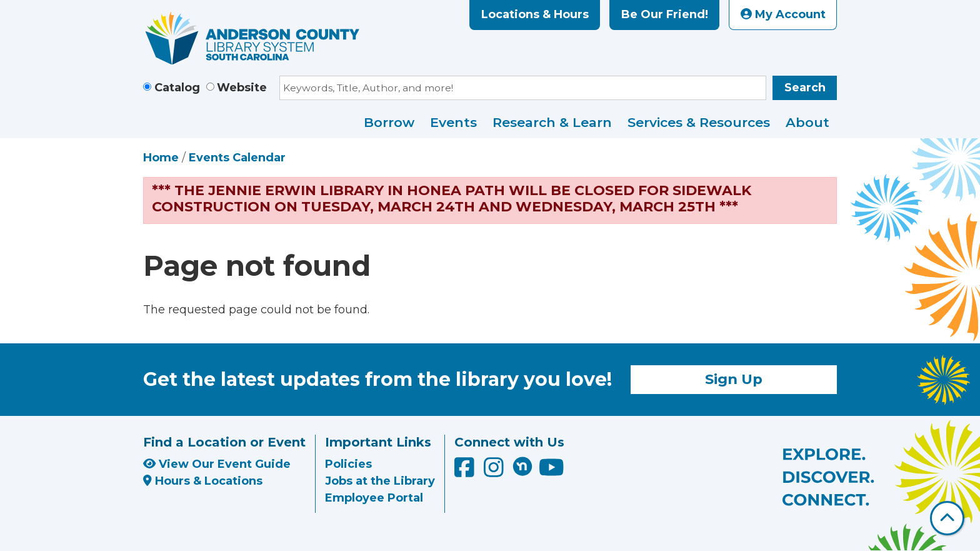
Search (805, 88)
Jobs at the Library (380, 481)
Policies (348, 464)
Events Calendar (237, 158)
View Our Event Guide (217, 464)
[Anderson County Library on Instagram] (495, 472)
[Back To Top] (947, 518)
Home (161, 158)
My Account (783, 14)
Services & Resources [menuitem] (699, 122)
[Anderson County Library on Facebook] (466, 472)
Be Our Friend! (665, 14)
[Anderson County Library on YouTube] (552, 472)
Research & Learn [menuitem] (552, 122)
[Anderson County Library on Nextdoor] (522, 466)
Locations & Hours (535, 14)
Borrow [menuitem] (389, 122)
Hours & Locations (203, 481)
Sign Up (734, 379)
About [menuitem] (807, 122)
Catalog (177, 88)
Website (242, 88)
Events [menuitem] (453, 122)
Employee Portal (374, 498)
